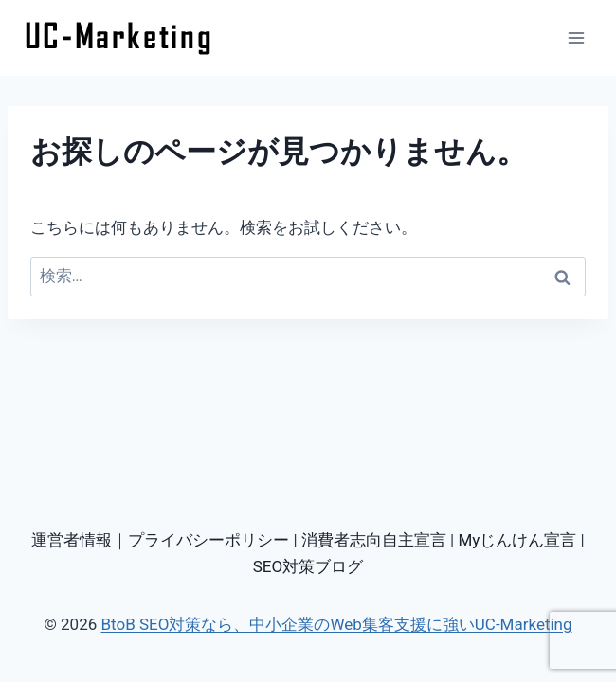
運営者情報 (72, 540)
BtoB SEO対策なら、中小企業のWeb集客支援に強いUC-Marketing (336, 624)
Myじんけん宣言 (517, 540)
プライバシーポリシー (208, 540)
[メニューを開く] (576, 37)
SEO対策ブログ (308, 566)
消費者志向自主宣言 (374, 540)
